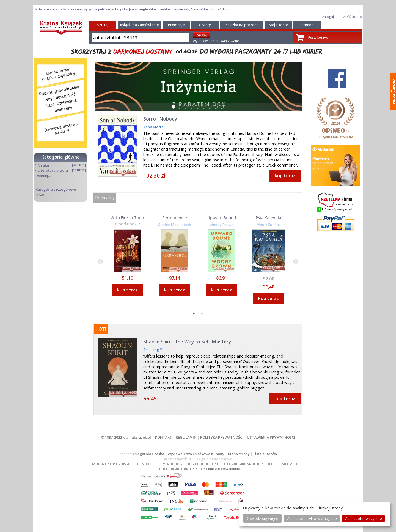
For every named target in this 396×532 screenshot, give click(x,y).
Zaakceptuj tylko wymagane (312, 518)
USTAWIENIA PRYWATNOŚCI (271, 437)
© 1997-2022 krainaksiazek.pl (126, 437)
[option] (127, 261)
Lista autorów (265, 454)
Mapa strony (239, 454)
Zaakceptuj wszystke (363, 518)
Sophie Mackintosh (175, 225)
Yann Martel (154, 127)
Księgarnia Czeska (148, 454)
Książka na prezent (242, 25)
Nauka (43, 165)
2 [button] (203, 314)
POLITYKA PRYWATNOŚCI (222, 437)
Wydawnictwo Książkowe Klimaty (196, 454)
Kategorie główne (61, 157)
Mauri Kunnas (269, 225)
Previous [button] (100, 262)
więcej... (44, 176)
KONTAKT (164, 437)
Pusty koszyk (318, 37)
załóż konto (352, 17)
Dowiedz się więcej (262, 518)
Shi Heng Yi (153, 350)
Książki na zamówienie (140, 25)
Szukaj (103, 25)
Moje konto (278, 25)
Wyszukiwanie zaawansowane (216, 41)
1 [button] (194, 314)
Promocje (176, 25)
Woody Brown (222, 225)
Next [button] (296, 262)
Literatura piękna (53, 170)
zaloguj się (331, 17)
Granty (205, 25)
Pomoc (307, 25)
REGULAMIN (186, 437)
